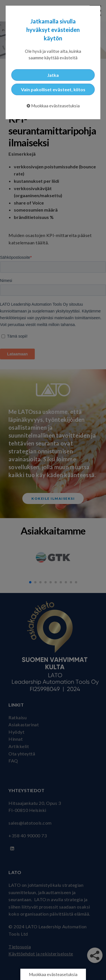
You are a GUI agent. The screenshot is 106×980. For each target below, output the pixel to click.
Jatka (53, 75)
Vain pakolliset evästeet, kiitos (53, 89)
